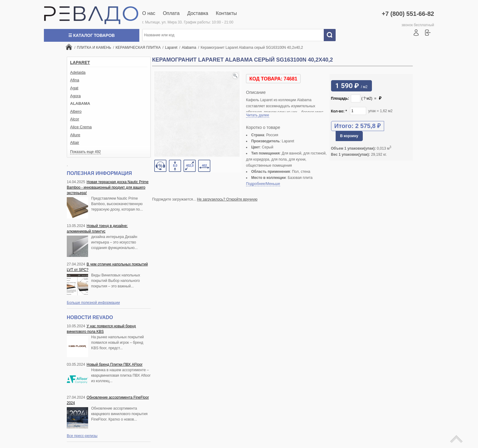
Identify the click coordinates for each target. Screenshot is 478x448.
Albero (76, 111)
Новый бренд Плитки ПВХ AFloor (114, 364)
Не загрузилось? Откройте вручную (227, 199)
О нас (149, 13)
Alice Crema (81, 127)
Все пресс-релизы (82, 436)
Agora (75, 96)
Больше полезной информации (93, 303)
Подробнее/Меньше (263, 184)
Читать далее (258, 115)
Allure (75, 135)
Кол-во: (339, 111)
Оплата (171, 13)
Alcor (75, 119)
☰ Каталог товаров (91, 35)
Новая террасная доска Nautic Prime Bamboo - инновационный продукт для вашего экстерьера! (108, 187)
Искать (332, 35)
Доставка (198, 13)
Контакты (226, 13)
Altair (75, 142)
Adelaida (78, 72)
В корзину (349, 136)
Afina (75, 80)
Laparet (80, 62)
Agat (74, 88)
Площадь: (340, 98)
